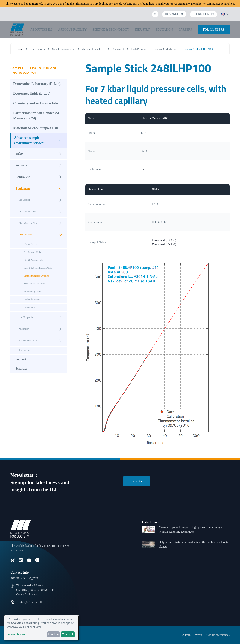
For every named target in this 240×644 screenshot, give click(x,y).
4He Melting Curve (33, 292)
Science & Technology (111, 30)
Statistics (21, 368)
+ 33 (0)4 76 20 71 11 (29, 602)
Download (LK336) (164, 240)
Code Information (32, 299)
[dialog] (41, 628)
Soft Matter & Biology (41, 341)
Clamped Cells (30, 244)
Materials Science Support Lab (36, 128)
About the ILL (42, 30)
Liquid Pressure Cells (33, 260)
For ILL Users (214, 30)
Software (40, 165)
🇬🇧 (225, 14)
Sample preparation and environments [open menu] (64, 49)
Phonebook (203, 14)
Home (20, 49)
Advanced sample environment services (94, 49)
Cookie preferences (218, 635)
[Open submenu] (60, 140)
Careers (185, 30)
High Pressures (139, 49)
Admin (186, 635)
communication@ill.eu (220, 4)
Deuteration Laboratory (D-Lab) (37, 84)
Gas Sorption (41, 200)
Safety (40, 154)
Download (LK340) (164, 244)
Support (21, 359)
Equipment (118, 49)
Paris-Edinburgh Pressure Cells (38, 268)
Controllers (40, 177)
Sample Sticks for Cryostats (166, 49)
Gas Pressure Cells (32, 252)
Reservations (30, 307)
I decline (53, 634)
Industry (142, 30)
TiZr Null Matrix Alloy (34, 284)
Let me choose (16, 634)
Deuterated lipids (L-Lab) (32, 94)
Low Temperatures (41, 317)
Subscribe (137, 481)
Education (164, 30)
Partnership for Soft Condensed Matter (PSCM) (36, 116)
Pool (144, 169)
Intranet (174, 14)
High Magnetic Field (41, 223)
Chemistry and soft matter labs (36, 103)
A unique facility (73, 30)
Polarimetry (41, 329)
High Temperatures (41, 212)
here (152, 4)
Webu (198, 635)
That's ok (68, 634)
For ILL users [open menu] (37, 49)
